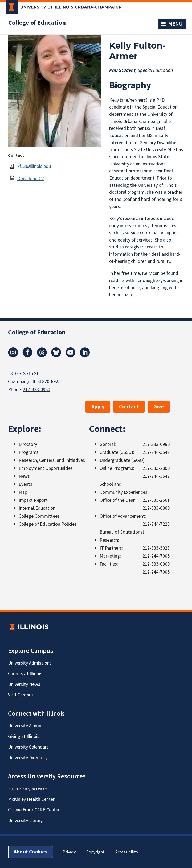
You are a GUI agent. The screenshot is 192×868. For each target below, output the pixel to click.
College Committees (39, 516)
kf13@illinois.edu (34, 166)
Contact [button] (129, 407)
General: (108, 444)
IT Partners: (111, 548)
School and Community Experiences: (124, 488)
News (24, 476)
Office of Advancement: (123, 516)
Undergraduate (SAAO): (123, 460)
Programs (29, 452)
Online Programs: (117, 468)
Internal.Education (37, 508)
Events (25, 484)
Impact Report (33, 500)
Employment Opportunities (46, 468)
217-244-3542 (156, 452)
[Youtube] (71, 356)
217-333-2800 (156, 468)
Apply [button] (98, 407)
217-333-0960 (36, 390)
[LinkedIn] (85, 356)
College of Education (37, 23)
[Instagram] (13, 356)
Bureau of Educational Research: (122, 536)
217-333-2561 (156, 500)
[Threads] (42, 356)
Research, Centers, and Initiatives (52, 460)
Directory (28, 444)
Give (159, 407)
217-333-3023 (156, 548)
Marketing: (110, 556)
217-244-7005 (156, 556)
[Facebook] (27, 356)
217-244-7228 (156, 524)
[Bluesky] (56, 356)
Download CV (30, 179)
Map (23, 492)
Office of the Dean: (118, 500)
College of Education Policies (48, 524)
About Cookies (31, 852)
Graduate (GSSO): (117, 452)
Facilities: (109, 564)
